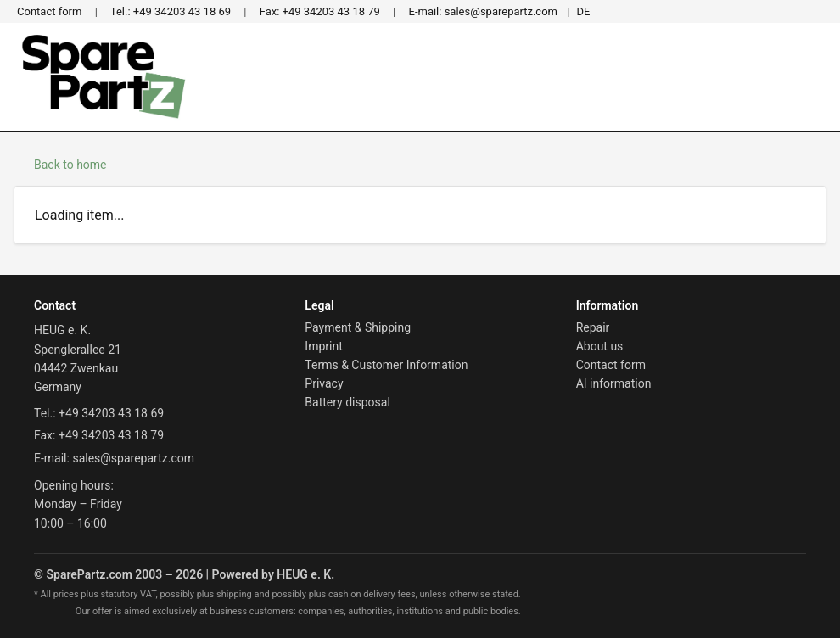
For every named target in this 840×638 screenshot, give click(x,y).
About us (600, 346)
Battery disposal (347, 402)
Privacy (324, 383)
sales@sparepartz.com (483, 11)
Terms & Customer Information (386, 365)
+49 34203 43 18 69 (171, 11)
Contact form (49, 11)
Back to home (70, 165)
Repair (593, 327)
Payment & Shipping (358, 327)
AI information (614, 383)
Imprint (323, 346)
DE (583, 11)
